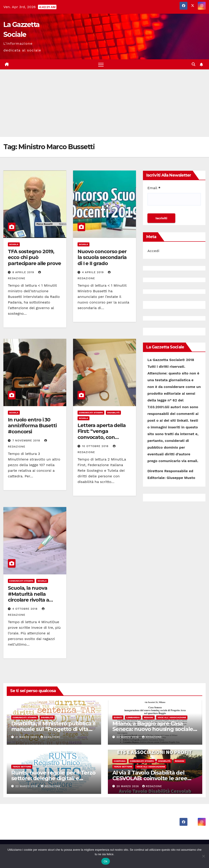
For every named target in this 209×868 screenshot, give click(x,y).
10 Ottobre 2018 (96, 446)
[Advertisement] (104, 103)
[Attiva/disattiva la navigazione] (101, 65)
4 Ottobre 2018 (26, 609)
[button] (193, 64)
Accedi (153, 251)
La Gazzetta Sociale (38, 818)
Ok (106, 861)
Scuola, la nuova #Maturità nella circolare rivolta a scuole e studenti (29, 597)
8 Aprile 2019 (24, 272)
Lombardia (133, 718)
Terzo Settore (22, 767)
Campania (120, 761)
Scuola (14, 245)
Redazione (50, 737)
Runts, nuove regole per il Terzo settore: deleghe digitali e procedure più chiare (53, 778)
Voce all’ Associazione (172, 718)
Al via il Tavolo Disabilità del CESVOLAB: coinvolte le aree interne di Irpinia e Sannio (150, 778)
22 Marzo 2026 (128, 737)
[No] (203, 856)
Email (154, 188)
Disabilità (113, 413)
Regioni (149, 718)
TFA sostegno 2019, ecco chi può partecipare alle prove (34, 258)
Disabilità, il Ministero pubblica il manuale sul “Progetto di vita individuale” (53, 729)
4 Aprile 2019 (93, 272)
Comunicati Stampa (91, 413)
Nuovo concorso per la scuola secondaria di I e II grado (102, 258)
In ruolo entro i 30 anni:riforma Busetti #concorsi (32, 426)
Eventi (118, 718)
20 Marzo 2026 (128, 787)
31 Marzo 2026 (27, 737)
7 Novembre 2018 (27, 441)
